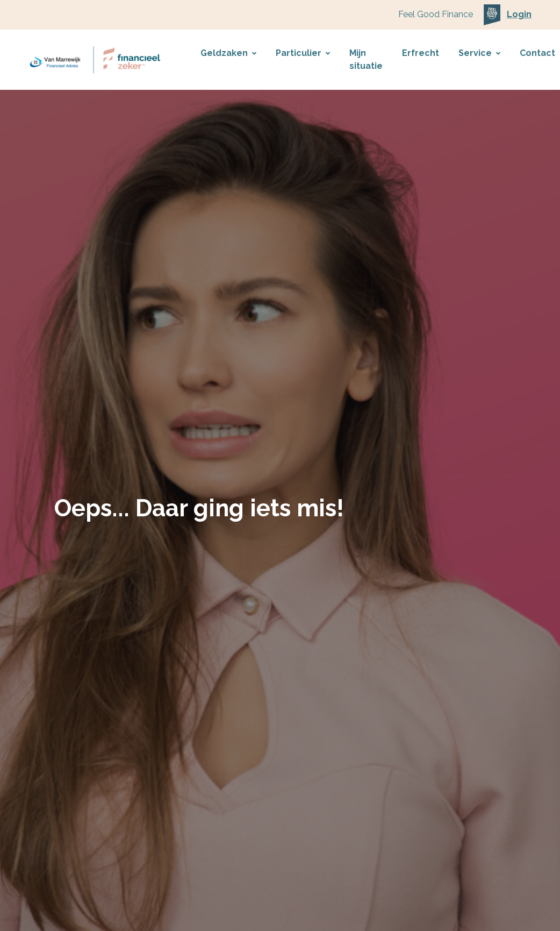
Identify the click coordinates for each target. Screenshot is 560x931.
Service (479, 53)
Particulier (303, 53)
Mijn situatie (366, 59)
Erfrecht (421, 53)
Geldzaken (228, 53)
